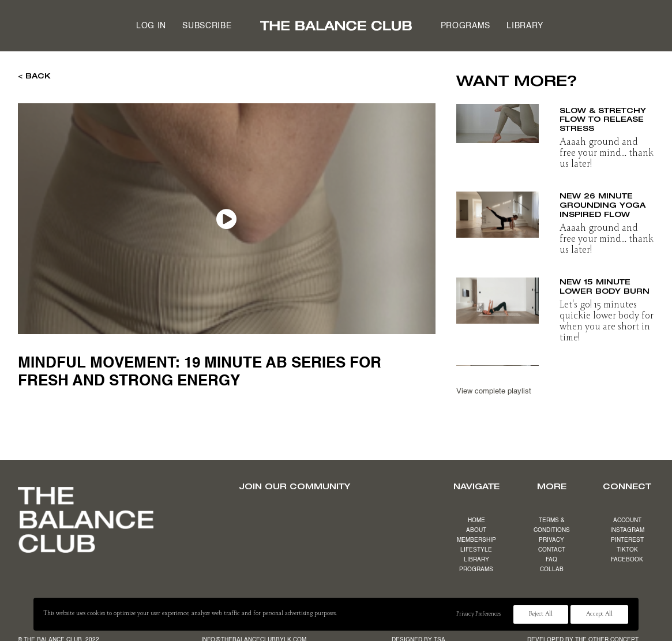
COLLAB (552, 569)
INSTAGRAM (627, 530)
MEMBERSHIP (476, 540)
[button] (498, 120)
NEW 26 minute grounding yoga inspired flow (602, 204)
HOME (476, 520)
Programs (466, 26)
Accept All (599, 614)
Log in (151, 26)
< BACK (34, 76)
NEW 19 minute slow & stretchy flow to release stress (603, 115)
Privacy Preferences (478, 614)
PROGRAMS (476, 569)
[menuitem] (151, 26)
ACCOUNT (627, 520)
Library (525, 26)
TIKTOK (627, 550)
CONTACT (552, 550)
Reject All (541, 614)
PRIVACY (551, 540)
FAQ (551, 560)
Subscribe (207, 26)
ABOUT (476, 530)
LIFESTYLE (476, 550)
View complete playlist (494, 391)
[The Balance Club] (336, 26)
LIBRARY (476, 560)
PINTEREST (627, 540)
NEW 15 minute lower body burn (605, 286)
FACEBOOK (627, 560)
